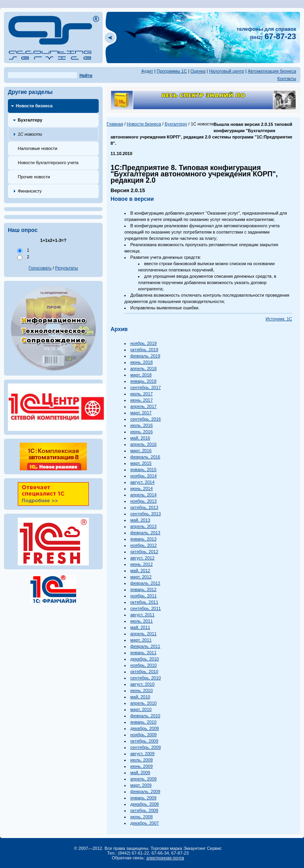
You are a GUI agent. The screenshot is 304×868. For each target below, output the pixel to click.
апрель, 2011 (144, 634)
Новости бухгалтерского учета (48, 163)
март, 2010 (141, 709)
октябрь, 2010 (144, 672)
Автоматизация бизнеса (272, 71)
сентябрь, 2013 (145, 514)
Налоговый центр (226, 71)
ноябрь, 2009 (144, 735)
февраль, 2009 (145, 791)
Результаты (67, 268)
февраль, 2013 (145, 533)
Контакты (287, 79)
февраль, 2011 (145, 646)
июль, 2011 (142, 621)
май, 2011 (140, 627)
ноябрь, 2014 (144, 476)
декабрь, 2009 (144, 728)
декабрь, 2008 (144, 804)
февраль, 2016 (145, 457)
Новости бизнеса (34, 106)
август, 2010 (142, 684)
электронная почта (165, 858)
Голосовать (40, 268)
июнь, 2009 (142, 766)
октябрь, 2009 (144, 741)
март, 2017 (141, 413)
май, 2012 (140, 571)
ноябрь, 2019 (144, 343)
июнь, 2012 (142, 564)
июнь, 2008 (142, 817)
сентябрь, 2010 (145, 678)
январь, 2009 (143, 798)
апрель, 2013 (144, 526)
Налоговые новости (38, 148)
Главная (115, 124)
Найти (86, 75)
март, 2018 (141, 375)
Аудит (147, 71)
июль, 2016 (142, 425)
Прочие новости (34, 177)
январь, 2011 (143, 653)
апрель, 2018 (144, 369)
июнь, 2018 (142, 362)
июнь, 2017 (142, 400)
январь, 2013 (143, 539)
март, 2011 (141, 640)
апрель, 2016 (144, 444)
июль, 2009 (142, 760)
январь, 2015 (143, 470)
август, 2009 (142, 754)
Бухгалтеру (30, 120)
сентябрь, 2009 (145, 747)
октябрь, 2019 (144, 350)
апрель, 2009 (144, 779)
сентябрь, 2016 (145, 419)
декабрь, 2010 (144, 659)
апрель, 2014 (144, 495)
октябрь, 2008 (144, 810)
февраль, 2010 (145, 716)
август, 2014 (142, 482)
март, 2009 (141, 785)
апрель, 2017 (144, 406)
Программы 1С (172, 71)
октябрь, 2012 (144, 552)
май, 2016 (140, 438)
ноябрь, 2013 (144, 501)
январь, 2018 (143, 381)
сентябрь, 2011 (145, 608)
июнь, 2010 (142, 690)
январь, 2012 (143, 589)
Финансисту (30, 191)
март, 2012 (141, 577)
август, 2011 (142, 615)
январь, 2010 (143, 722)
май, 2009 (140, 773)
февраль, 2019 (145, 356)
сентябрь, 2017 (145, 387)
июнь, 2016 (142, 432)
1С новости (30, 134)
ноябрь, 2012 (144, 545)
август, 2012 (142, 558)
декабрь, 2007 (144, 823)
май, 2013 (140, 520)
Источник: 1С (279, 319)
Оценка (198, 71)
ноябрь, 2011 (144, 596)
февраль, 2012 (145, 583)
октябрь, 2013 (144, 507)
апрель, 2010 (144, 703)
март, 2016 (141, 451)
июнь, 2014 (142, 488)
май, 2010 (140, 697)
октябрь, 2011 (144, 602)
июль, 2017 (142, 394)
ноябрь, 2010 (144, 665)
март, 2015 (141, 463)
